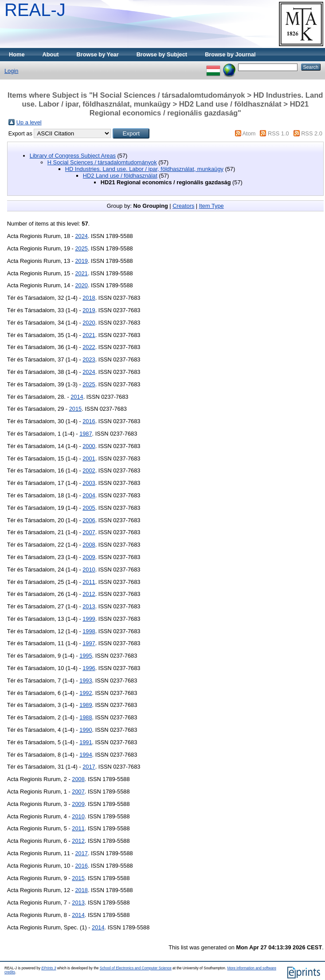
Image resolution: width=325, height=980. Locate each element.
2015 (75, 409)
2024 (81, 236)
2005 (89, 508)
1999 (89, 619)
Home (17, 54)
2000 (89, 446)
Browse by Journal (230, 54)
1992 (86, 693)
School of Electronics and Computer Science (136, 968)
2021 (81, 273)
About (51, 54)
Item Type (211, 206)
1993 (86, 680)
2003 (89, 483)
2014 (77, 397)
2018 (89, 298)
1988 (86, 717)
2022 (89, 347)
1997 (89, 643)
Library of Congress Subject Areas (73, 156)
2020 (81, 285)
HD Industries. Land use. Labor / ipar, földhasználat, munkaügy (144, 169)
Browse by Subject (162, 54)
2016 (89, 421)
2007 (89, 532)
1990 (86, 730)
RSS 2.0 (312, 133)
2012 (89, 594)
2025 (81, 248)
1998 (89, 631)
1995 (86, 656)
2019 (81, 261)
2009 (89, 557)
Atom (249, 133)
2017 (89, 767)
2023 (89, 359)
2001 (89, 458)
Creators (183, 206)
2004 (89, 495)
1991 (86, 742)
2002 (89, 470)
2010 (89, 569)
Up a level (29, 122)
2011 (89, 582)
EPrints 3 (49, 968)
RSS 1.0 (278, 133)
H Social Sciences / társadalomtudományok (102, 162)
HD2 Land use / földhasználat (120, 176)
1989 (86, 705)
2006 (89, 520)
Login (11, 71)
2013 (89, 606)
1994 (86, 755)
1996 (89, 668)
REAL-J (35, 10)
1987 (86, 434)
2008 (89, 545)
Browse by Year (98, 54)
